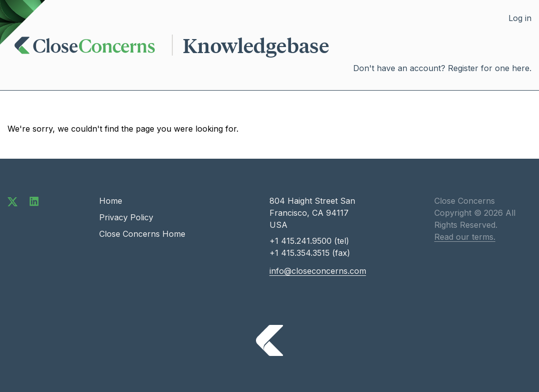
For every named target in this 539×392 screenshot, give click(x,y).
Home (111, 201)
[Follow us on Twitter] (13, 201)
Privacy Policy (126, 217)
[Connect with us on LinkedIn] (34, 201)
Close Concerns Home (142, 234)
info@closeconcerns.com (318, 271)
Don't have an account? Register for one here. (442, 68)
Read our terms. (465, 237)
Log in (520, 18)
